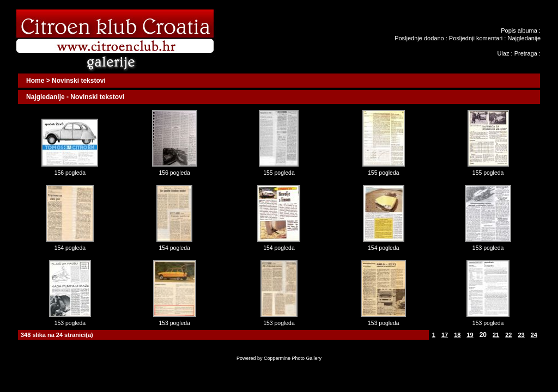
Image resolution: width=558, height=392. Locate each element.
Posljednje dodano (419, 38)
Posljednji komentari (476, 38)
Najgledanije (524, 38)
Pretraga (526, 53)
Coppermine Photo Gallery (293, 358)
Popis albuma (519, 30)
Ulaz (503, 53)
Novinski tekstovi (79, 81)
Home (35, 81)
